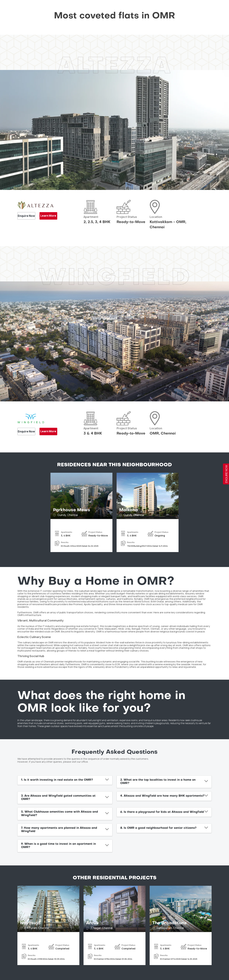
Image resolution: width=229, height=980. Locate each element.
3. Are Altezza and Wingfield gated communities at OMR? (58, 798)
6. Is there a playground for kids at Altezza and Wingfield (162, 812)
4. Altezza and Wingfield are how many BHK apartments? (162, 796)
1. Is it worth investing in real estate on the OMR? (57, 780)
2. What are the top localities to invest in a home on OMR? (158, 782)
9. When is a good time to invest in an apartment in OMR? (58, 846)
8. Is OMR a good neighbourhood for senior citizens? (158, 828)
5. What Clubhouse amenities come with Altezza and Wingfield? (60, 814)
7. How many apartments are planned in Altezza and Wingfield (59, 830)
